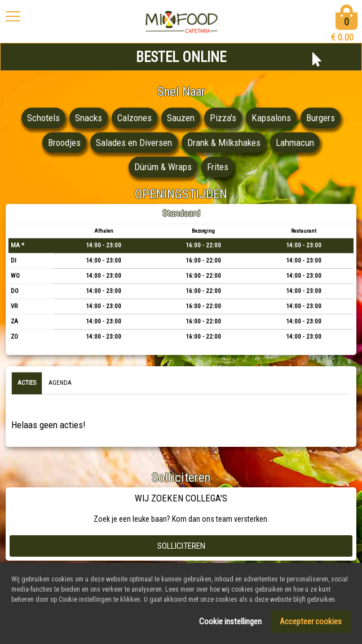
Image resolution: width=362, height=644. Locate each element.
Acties (27, 383)
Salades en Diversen (134, 143)
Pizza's (223, 118)
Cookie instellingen (230, 624)
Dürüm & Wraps (163, 167)
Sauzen (181, 118)
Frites (218, 167)
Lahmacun (295, 143)
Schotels (43, 118)
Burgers (321, 118)
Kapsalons (271, 118)
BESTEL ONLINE (181, 57)
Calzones (134, 118)
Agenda (60, 383)
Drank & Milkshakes (224, 143)
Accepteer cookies (311, 624)
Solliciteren (181, 546)
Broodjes (64, 143)
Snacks (89, 118)
